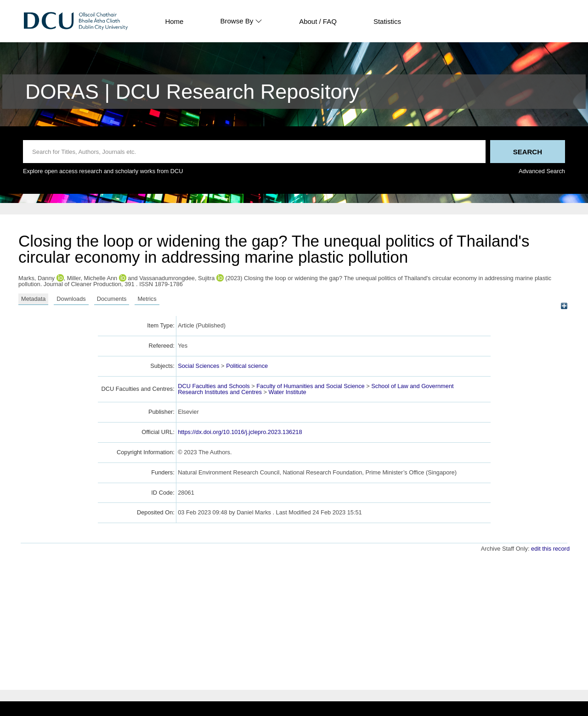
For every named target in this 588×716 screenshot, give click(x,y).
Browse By (241, 21)
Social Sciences (198, 366)
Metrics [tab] (147, 299)
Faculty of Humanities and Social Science (310, 386)
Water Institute (288, 392)
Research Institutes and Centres (220, 392)
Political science (247, 366)
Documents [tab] (112, 299)
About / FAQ (318, 21)
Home (174, 21)
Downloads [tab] (71, 299)
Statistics (387, 21)
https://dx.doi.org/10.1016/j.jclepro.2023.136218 (240, 432)
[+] (564, 306)
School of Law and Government (412, 386)
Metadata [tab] (33, 299)
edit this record (550, 549)
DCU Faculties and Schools (214, 386)
